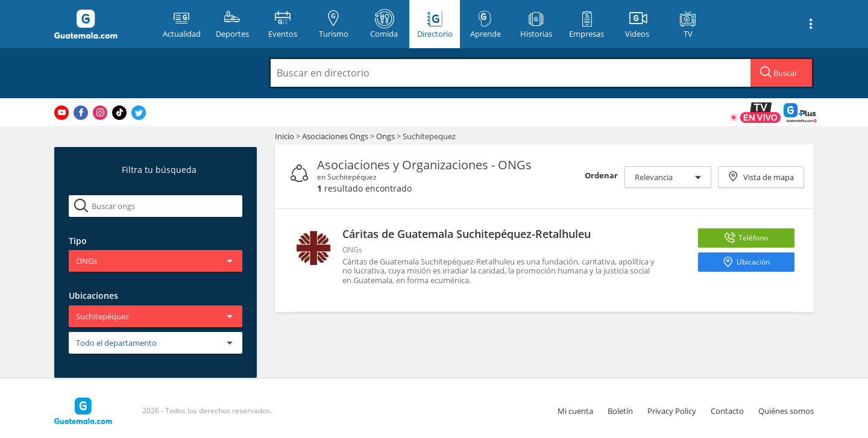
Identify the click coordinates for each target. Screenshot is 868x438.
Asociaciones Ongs (336, 136)
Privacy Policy (672, 411)
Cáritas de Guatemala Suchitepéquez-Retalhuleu (467, 234)
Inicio (285, 136)
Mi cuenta (575, 411)
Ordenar (601, 175)
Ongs (386, 136)
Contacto (727, 411)
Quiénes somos (786, 411)
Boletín (620, 411)
